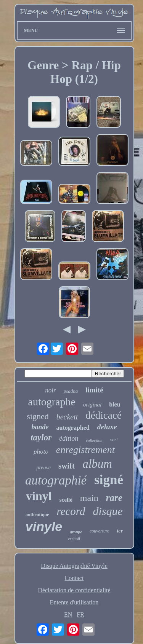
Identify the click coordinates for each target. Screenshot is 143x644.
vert (114, 439)
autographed (73, 428)
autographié (56, 480)
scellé (66, 500)
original (92, 405)
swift (67, 466)
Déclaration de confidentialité (74, 590)
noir (50, 390)
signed (38, 416)
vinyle (44, 526)
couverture (100, 531)
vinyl (39, 496)
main (89, 498)
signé (109, 480)
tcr (120, 531)
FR (80, 615)
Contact (74, 578)
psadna (71, 391)
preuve (43, 468)
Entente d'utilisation (74, 602)
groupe (76, 532)
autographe (51, 402)
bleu (115, 404)
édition (69, 438)
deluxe (107, 427)
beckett (67, 417)
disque (108, 511)
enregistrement (85, 450)
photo (41, 452)
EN (68, 615)
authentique (37, 515)
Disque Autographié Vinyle (74, 566)
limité (94, 390)
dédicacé (103, 415)
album (97, 464)
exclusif (74, 539)
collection (94, 440)
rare (114, 498)
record (71, 511)
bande (40, 427)
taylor (41, 438)
